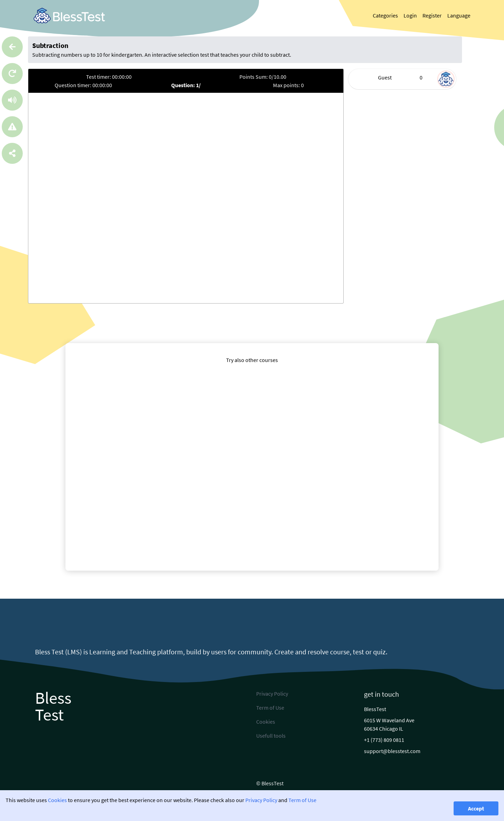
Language (459, 15)
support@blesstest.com (392, 751)
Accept (476, 808)
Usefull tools (271, 736)
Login (410, 15)
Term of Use (302, 800)
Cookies (57, 800)
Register (432, 15)
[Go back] (12, 47)
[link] (69, 16)
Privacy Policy (261, 800)
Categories (385, 15)
